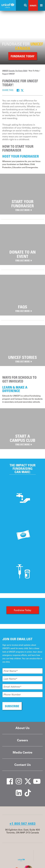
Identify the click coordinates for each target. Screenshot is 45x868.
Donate (33, 6)
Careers (22, 740)
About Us (22, 728)
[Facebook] (18, 90)
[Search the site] (25, 5)
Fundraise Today (23, 610)
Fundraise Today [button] (23, 56)
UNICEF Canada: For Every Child (15, 71)
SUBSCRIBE (12, 706)
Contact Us (23, 765)
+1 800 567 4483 (22, 823)
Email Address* (12, 687)
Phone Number (12, 695)
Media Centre (22, 752)
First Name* (10, 671)
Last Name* (10, 679)
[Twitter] (22, 90)
